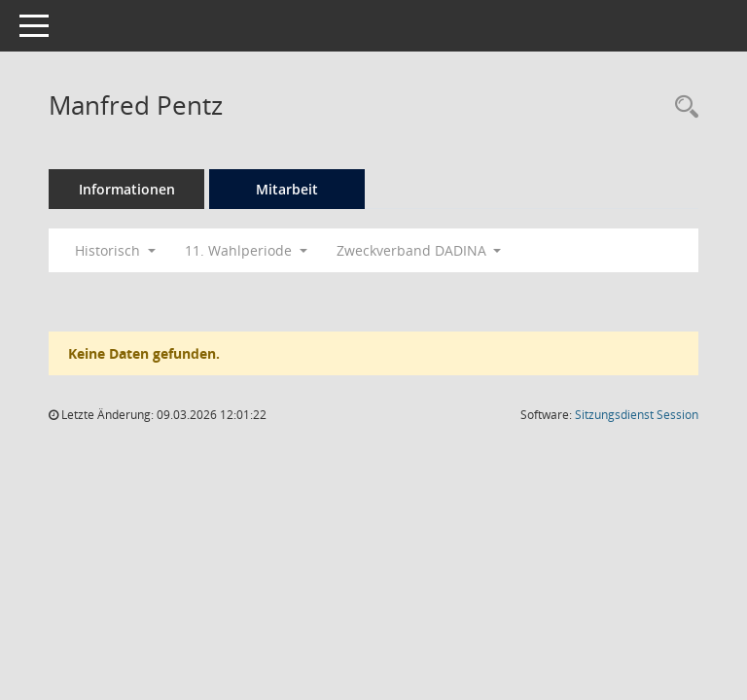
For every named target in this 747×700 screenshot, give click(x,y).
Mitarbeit (287, 189)
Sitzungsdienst (637, 415)
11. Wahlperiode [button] (246, 250)
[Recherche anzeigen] (682, 107)
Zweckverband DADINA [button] (419, 250)
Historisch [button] (115, 250)
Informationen (127, 189)
